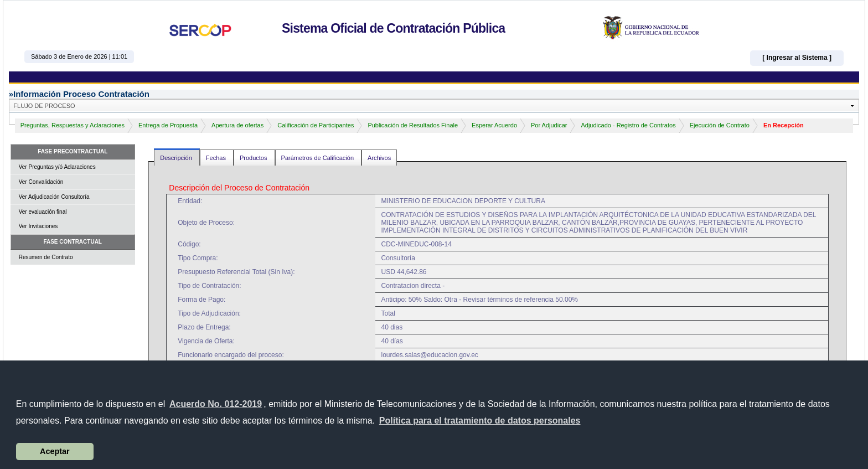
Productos (254, 158)
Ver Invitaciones (38, 226)
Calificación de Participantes (316, 125)
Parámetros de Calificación (319, 158)
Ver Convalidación (41, 182)
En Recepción (784, 125)
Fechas (217, 158)
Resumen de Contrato (46, 257)
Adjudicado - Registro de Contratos (628, 125)
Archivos (379, 158)
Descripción (177, 158)
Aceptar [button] (55, 451)
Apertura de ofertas (237, 125)
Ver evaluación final (43, 212)
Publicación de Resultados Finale (413, 125)
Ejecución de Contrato (720, 125)
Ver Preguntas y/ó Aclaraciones (57, 167)
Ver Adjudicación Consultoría (54, 197)
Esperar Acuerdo (494, 125)
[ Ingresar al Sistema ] (797, 58)
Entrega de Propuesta (168, 125)
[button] (480, 421)
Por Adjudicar (549, 125)
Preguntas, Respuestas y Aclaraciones (73, 125)
